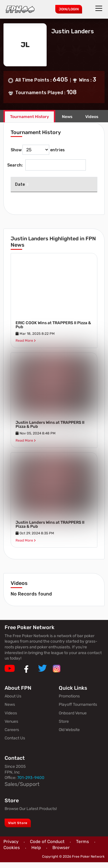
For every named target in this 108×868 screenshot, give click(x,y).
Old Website (69, 735)
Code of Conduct (47, 847)
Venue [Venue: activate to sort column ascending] (83, 187)
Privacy (11, 847)
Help (36, 853)
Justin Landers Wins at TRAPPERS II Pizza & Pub (50, 430)
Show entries (38, 150)
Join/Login (69, 9)
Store (64, 727)
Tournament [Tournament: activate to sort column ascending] (51, 190)
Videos (11, 719)
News (67, 117)
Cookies (12, 853)
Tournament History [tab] (30, 117)
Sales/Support (22, 790)
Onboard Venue (73, 719)
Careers (12, 735)
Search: (47, 165)
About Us (13, 702)
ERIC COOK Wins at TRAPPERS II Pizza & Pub (53, 330)
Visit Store (18, 828)
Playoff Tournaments (78, 710)
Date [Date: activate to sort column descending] (20, 187)
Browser (61, 853)
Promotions (69, 702)
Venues (11, 727)
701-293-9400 (31, 783)
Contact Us (15, 744)
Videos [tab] (92, 117)
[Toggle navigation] (100, 8)
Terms (83, 847)
